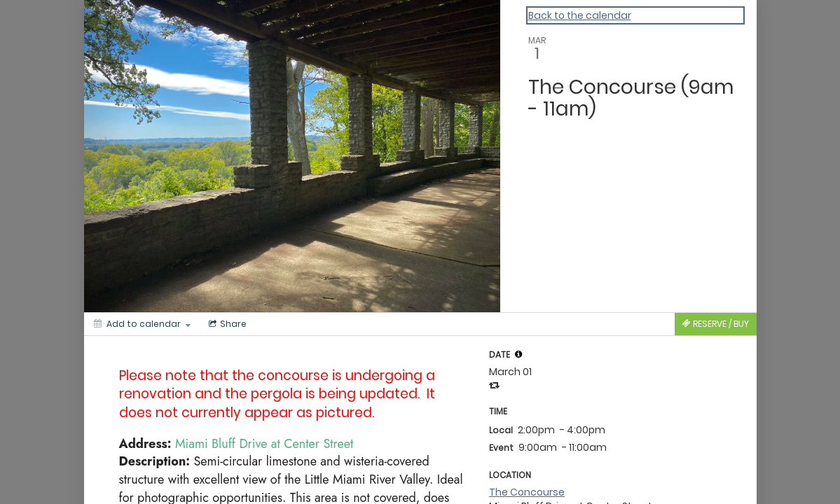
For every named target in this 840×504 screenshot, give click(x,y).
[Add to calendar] (142, 324)
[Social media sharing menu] (226, 324)
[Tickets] (716, 324)
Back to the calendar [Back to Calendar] (580, 15)
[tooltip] (518, 354)
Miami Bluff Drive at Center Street (264, 444)
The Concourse (527, 492)
